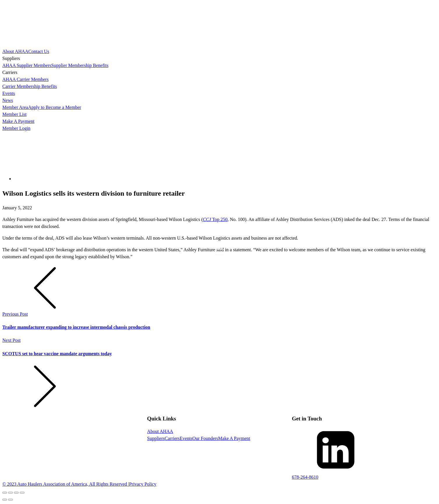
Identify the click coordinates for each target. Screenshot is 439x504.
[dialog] (220, 90)
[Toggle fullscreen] (16, 493)
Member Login (16, 128)
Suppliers (156, 438)
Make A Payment (18, 121)
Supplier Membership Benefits (80, 65)
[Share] (10, 493)
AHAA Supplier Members (27, 65)
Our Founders (205, 438)
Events (9, 93)
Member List (14, 114)
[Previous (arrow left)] (5, 500)
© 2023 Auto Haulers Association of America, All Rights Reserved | (66, 484)
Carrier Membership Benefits (30, 86)
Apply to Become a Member (54, 107)
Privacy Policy (143, 484)
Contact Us (39, 51)
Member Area (15, 107)
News (8, 100)
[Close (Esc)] (5, 493)
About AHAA (15, 51)
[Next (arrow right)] (10, 500)
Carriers (172, 438)
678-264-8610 (305, 477)
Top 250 (215, 219)
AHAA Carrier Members (25, 79)
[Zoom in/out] (22, 493)
